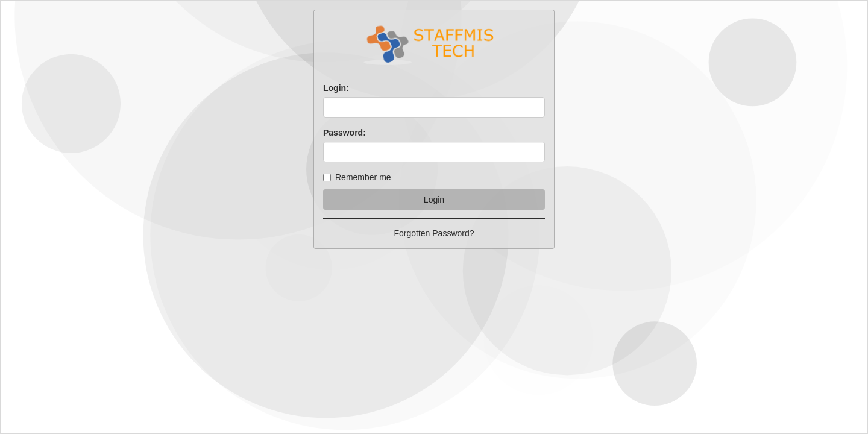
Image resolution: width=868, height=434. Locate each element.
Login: (336, 88)
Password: (344, 133)
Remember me (357, 177)
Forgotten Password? (434, 233)
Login (434, 200)
